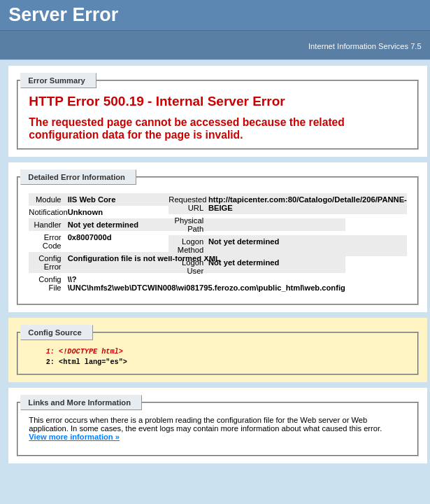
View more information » (74, 441)
